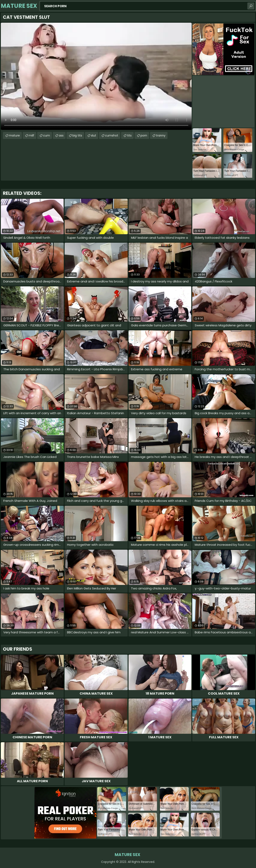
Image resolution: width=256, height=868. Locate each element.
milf (31, 135)
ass (61, 135)
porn (144, 135)
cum (47, 135)
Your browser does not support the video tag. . (96, 76)
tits (129, 135)
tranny (161, 135)
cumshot (112, 135)
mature (14, 135)
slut (94, 135)
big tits (77, 135)
